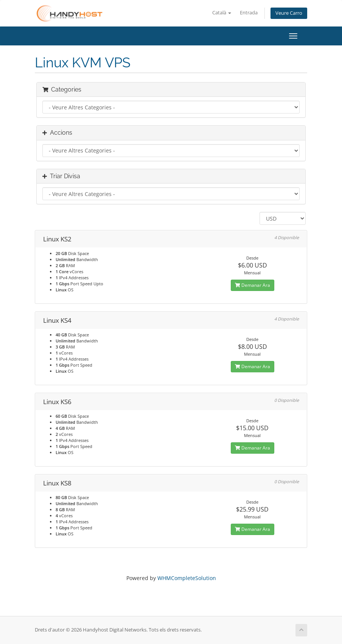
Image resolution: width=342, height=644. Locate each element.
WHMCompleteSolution (187, 578)
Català (222, 13)
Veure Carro (289, 13)
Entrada (249, 13)
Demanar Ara (253, 285)
